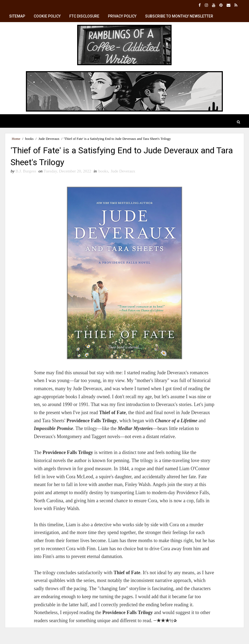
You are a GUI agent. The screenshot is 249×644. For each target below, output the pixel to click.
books (29, 139)
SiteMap (17, 16)
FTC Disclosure (84, 16)
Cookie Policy (47, 16)
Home (16, 139)
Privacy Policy (122, 16)
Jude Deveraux (49, 139)
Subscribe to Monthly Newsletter (179, 16)
